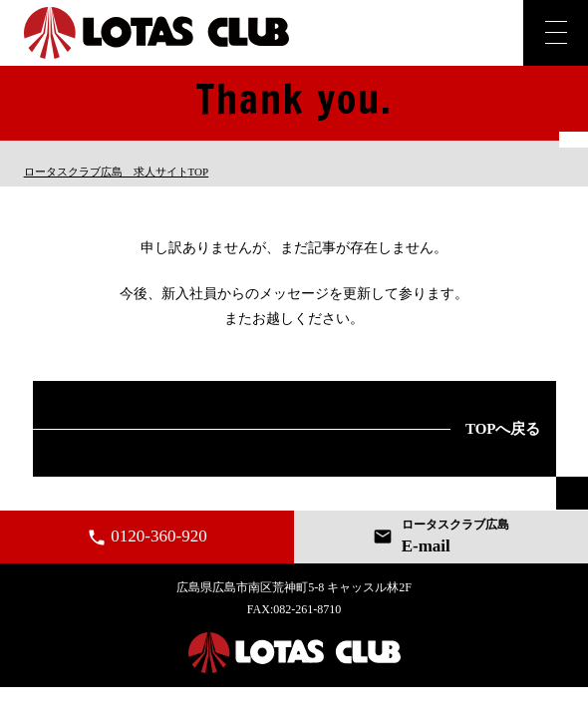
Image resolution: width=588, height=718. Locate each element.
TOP (117, 172)
